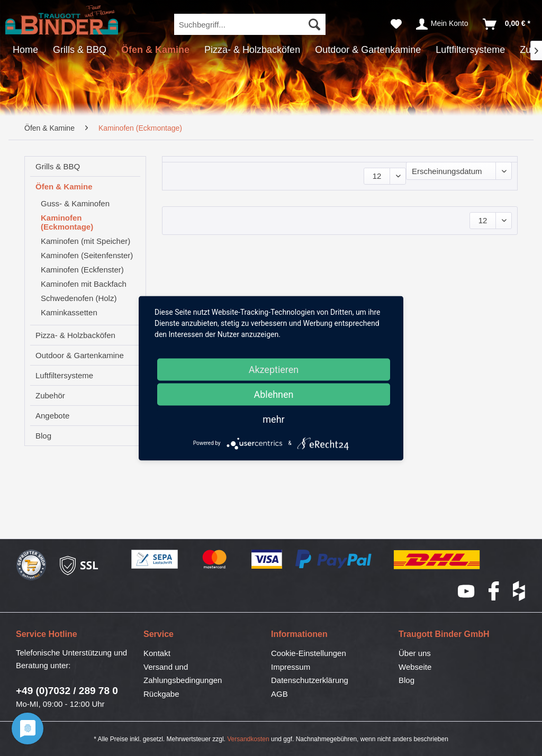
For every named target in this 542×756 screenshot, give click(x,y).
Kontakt (157, 653)
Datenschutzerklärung (310, 680)
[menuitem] (250, 24)
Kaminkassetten (69, 312)
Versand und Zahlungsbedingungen (183, 674)
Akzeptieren (274, 369)
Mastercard (215, 560)
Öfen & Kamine (64, 186)
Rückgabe (161, 694)
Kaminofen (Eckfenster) (82, 270)
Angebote (52, 416)
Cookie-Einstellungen (309, 653)
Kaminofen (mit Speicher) (85, 241)
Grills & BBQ (58, 166)
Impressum (291, 667)
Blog (43, 436)
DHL (437, 560)
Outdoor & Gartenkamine (80, 355)
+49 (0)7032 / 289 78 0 (67, 691)
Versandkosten (248, 739)
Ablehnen (273, 394)
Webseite (415, 667)
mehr (273, 419)
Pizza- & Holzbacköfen (75, 335)
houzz (520, 591)
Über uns (415, 653)
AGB (279, 694)
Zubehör (50, 395)
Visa (267, 560)
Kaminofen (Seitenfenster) (87, 255)
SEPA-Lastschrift (155, 560)
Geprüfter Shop (31, 565)
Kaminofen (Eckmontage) (67, 222)
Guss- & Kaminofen (75, 203)
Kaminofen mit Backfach (84, 284)
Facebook (494, 591)
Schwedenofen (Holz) (79, 298)
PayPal (334, 560)
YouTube (467, 591)
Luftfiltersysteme (64, 375)
